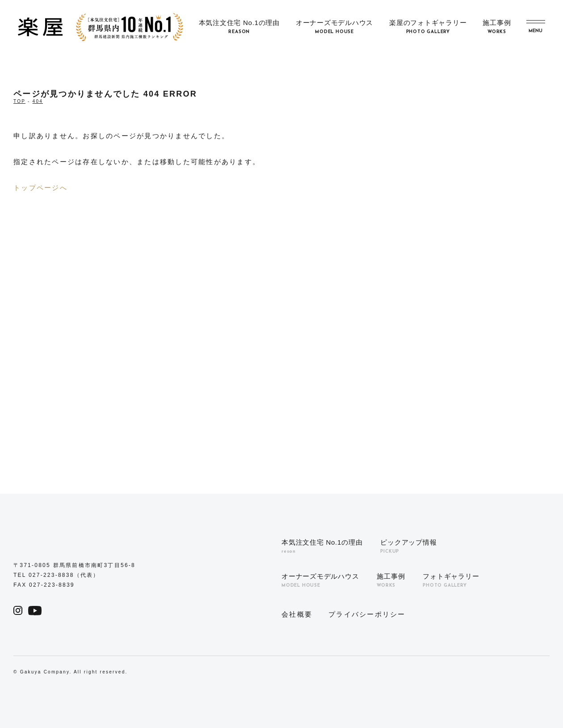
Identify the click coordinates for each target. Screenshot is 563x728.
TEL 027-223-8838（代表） (57, 575)
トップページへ (40, 188)
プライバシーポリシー (367, 614)
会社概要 (297, 614)
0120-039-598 (324, 391)
